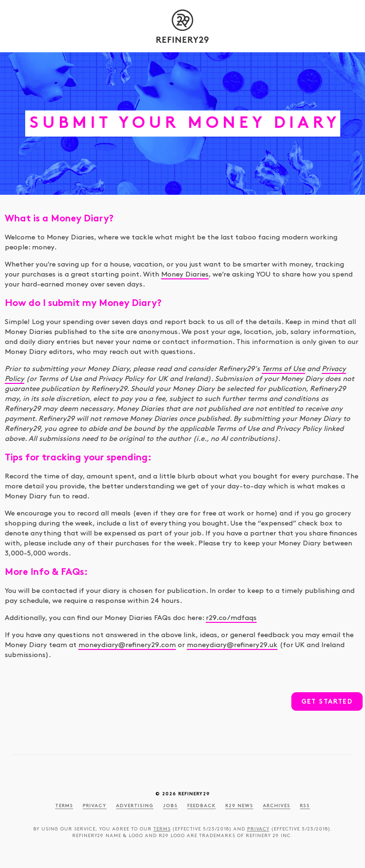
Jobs (170, 806)
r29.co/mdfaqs (231, 618)
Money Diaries (185, 275)
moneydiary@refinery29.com (127, 645)
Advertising (135, 806)
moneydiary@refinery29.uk (232, 645)
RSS (305, 806)
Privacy (95, 806)
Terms (64, 806)
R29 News (239, 806)
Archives (277, 806)
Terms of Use (283, 369)
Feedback (202, 806)
